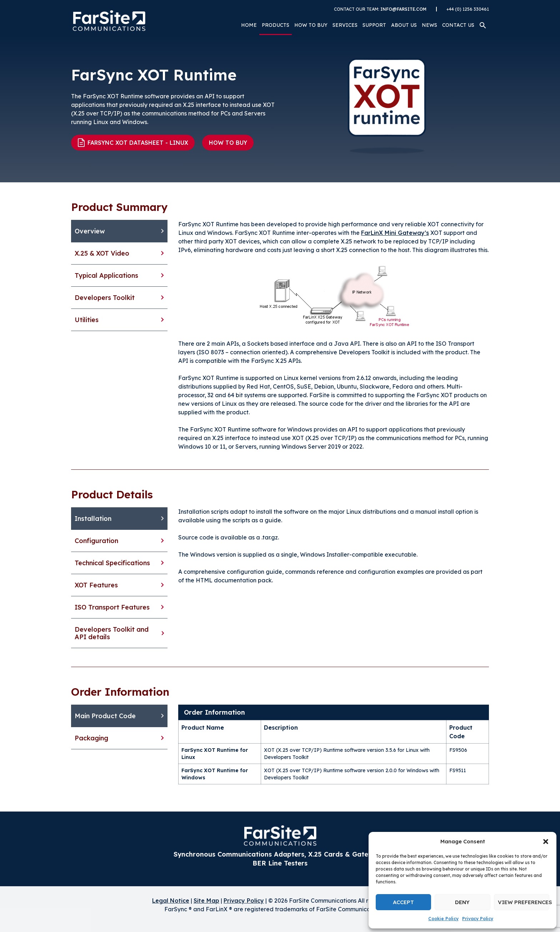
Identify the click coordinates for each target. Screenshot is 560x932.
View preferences (524, 902)
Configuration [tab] (96, 541)
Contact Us (458, 25)
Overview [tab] (90, 231)
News (429, 25)
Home (249, 25)
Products (276, 25)
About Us (404, 25)
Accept (403, 902)
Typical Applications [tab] (106, 275)
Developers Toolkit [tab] (105, 298)
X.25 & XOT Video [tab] (102, 253)
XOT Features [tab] (96, 585)
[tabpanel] (334, 335)
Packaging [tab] (91, 738)
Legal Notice (171, 901)
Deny (462, 902)
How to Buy (311, 25)
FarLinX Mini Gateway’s (395, 233)
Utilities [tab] (87, 320)
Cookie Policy (443, 919)
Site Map (206, 901)
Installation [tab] (93, 519)
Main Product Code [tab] (105, 716)
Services (345, 25)
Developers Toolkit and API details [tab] (112, 633)
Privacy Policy (478, 919)
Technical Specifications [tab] (112, 563)
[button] (546, 842)
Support (374, 25)
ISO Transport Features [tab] (112, 607)
